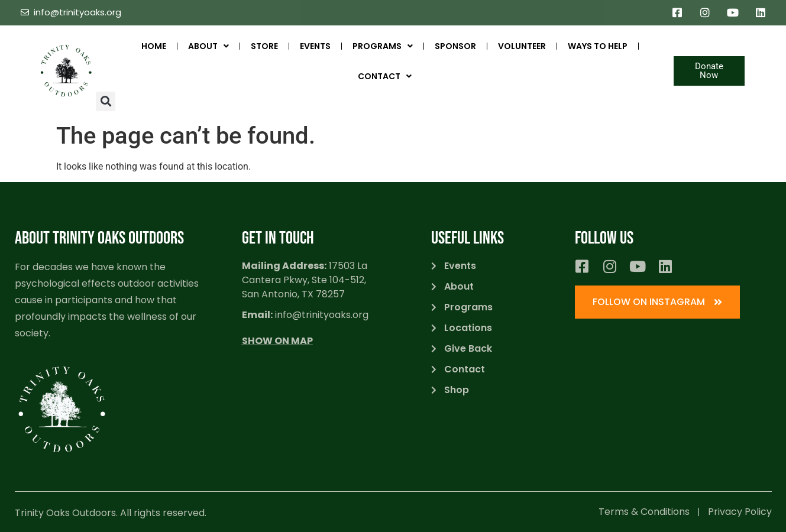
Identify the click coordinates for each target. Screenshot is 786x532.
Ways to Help (598, 46)
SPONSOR (455, 46)
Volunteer (522, 46)
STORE (264, 46)
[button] (106, 101)
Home (154, 46)
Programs (383, 46)
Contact (385, 76)
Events (315, 46)
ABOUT (208, 46)
